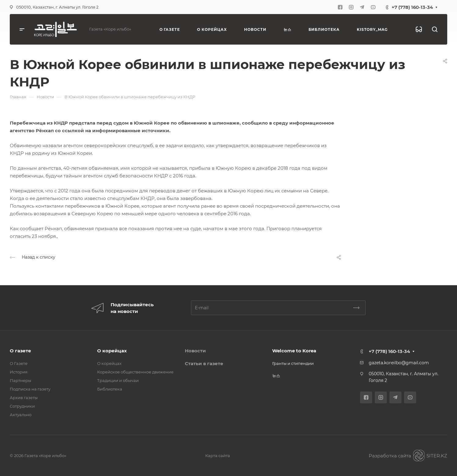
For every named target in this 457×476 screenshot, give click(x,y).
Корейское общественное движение (135, 372)
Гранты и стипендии (293, 363)
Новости (195, 351)
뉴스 (276, 376)
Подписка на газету (30, 389)
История (19, 372)
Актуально (21, 415)
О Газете (19, 363)
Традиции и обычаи (118, 380)
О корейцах (112, 351)
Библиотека (110, 389)
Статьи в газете (204, 363)
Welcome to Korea (294, 351)
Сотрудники (22, 406)
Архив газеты (24, 398)
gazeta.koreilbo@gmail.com (399, 363)
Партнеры (20, 380)
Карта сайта (218, 456)
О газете (20, 351)
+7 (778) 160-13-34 (412, 7)
